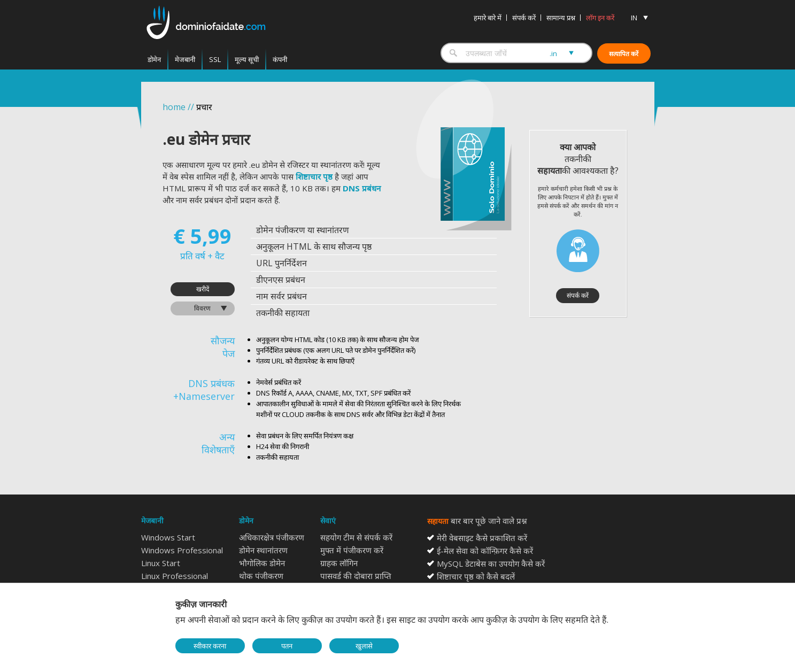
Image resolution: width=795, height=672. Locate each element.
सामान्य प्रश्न (561, 18)
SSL (215, 59)
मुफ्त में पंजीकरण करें (352, 550)
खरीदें (203, 289)
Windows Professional (182, 550)
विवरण (202, 308)
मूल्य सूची (247, 59)
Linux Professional (175, 576)
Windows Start (168, 537)
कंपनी (280, 59)
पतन (287, 646)
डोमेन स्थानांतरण (263, 550)
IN (634, 18)
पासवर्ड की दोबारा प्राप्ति (356, 576)
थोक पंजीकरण (261, 576)
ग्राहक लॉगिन (339, 563)
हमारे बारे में (488, 18)
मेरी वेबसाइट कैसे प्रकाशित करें (482, 538)
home (174, 107)
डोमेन (154, 59)
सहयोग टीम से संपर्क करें (356, 537)
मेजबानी (185, 59)
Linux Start (161, 563)
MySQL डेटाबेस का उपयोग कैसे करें (491, 563)
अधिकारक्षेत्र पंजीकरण (272, 537)
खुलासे (364, 646)
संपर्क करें (524, 18)
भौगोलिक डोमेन (262, 563)
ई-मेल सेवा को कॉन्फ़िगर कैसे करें (485, 551)
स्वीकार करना (210, 646)
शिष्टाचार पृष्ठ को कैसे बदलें (476, 576)
